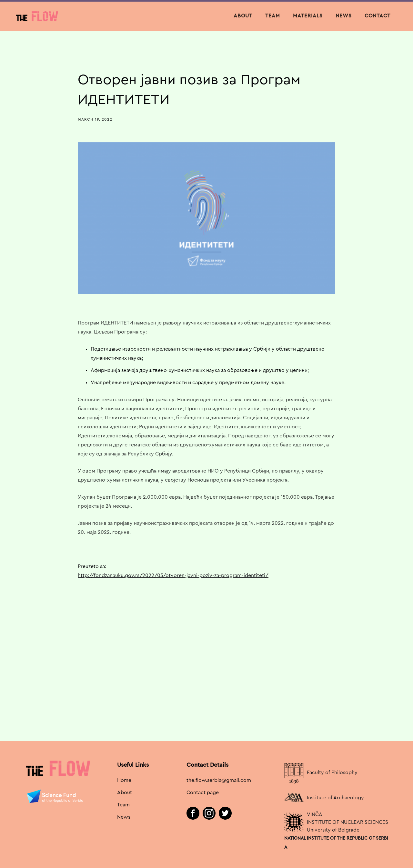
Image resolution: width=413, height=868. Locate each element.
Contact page (203, 793)
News (124, 817)
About (243, 16)
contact (378, 16)
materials (308, 16)
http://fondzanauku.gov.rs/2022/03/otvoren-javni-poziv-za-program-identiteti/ (173, 575)
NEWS (344, 16)
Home (124, 780)
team (273, 16)
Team (123, 805)
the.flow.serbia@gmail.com (219, 780)
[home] (37, 16)
